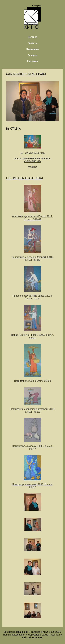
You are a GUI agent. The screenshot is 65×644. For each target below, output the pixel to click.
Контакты (33, 61)
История (32, 37)
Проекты (32, 43)
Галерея (32, 55)
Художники (33, 49)
